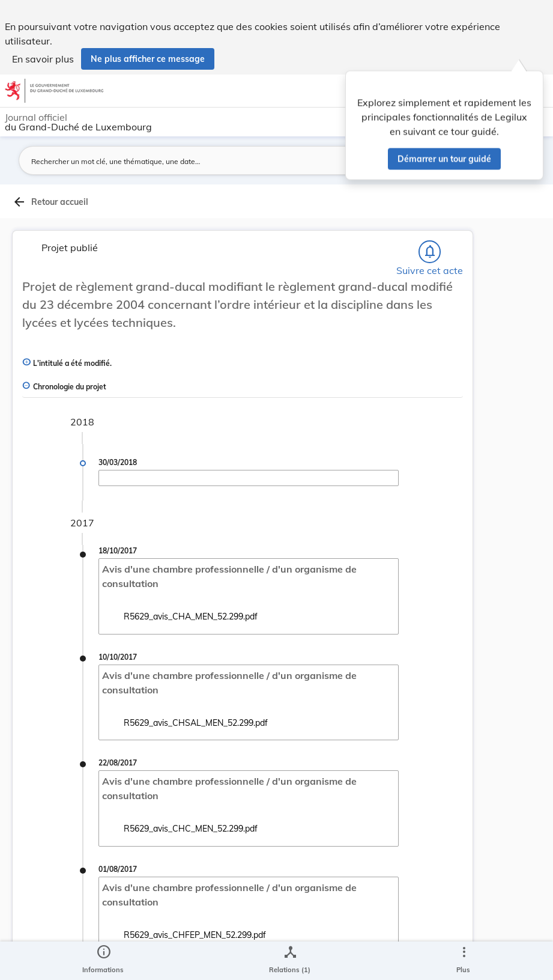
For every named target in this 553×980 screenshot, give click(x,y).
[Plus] (464, 961)
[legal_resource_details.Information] (103, 961)
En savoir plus (43, 59)
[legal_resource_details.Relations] (290, 961)
